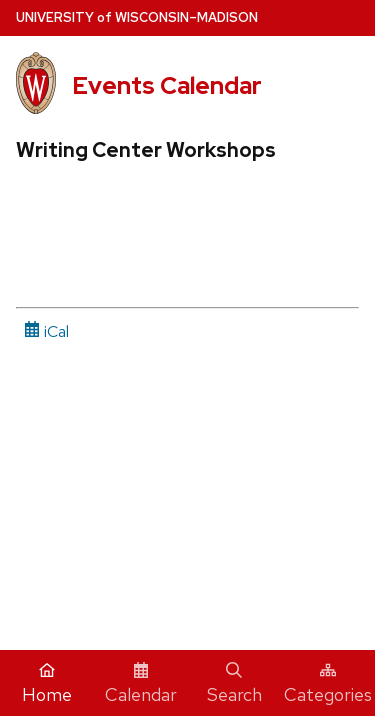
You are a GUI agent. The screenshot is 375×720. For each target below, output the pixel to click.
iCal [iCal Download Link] (46, 331)
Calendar (141, 684)
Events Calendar (167, 85)
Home (47, 684)
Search (234, 684)
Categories (328, 684)
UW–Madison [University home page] (137, 17)
